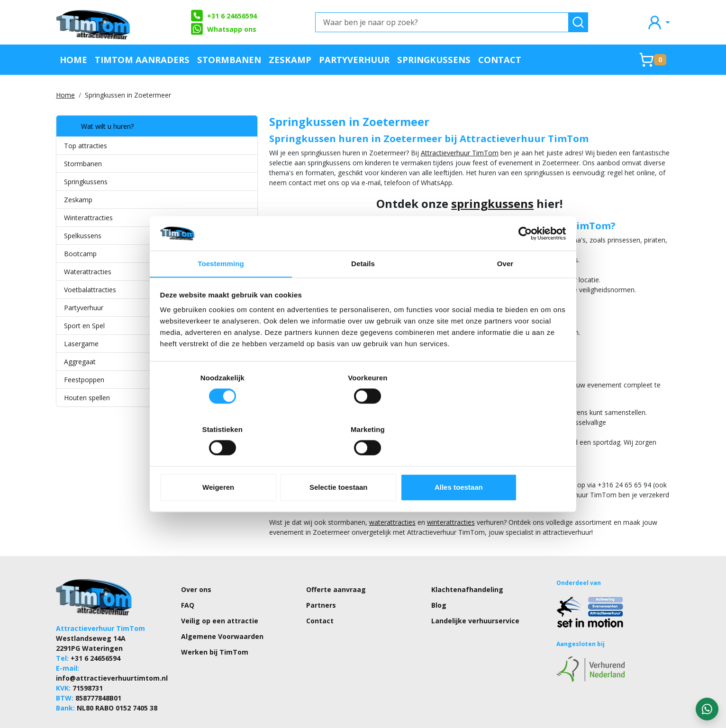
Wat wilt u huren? (99, 126)
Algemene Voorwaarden (222, 607)
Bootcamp (80, 254)
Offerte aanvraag (336, 560)
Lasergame (81, 344)
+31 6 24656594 (223, 16)
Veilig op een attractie (220, 591)
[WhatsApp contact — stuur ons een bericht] (707, 709)
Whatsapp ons (223, 29)
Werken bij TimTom (215, 622)
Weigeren (227, 462)
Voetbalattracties (90, 290)
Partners (321, 575)
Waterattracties (88, 272)
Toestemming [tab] (221, 291)
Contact (500, 59)
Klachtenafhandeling (467, 560)
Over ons (196, 560)
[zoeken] (578, 22)
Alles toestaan (499, 462)
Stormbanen (229, 59)
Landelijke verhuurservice (475, 591)
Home (73, 59)
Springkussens (434, 59)
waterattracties (336, 492)
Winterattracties (88, 218)
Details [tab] (363, 291)
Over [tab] (505, 291)
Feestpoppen (84, 380)
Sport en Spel (84, 326)
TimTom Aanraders (142, 59)
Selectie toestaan (363, 462)
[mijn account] (658, 22)
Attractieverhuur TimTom (403, 153)
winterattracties (394, 492)
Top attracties (86, 146)
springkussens (464, 203)
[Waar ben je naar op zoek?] (442, 22)
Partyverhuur (354, 59)
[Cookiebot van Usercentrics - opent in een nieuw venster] (524, 259)
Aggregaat (80, 362)
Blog (439, 575)
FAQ (188, 575)
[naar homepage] (94, 22)
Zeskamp (290, 59)
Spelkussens (83, 236)
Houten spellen (87, 398)
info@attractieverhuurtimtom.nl (112, 648)
